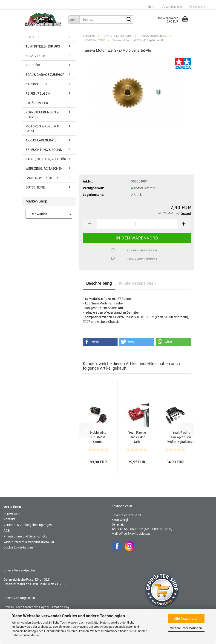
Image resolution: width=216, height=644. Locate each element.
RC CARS (32, 37)
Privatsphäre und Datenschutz (25, 536)
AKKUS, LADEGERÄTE (41, 140)
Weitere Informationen (186, 628)
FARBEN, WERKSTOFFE (42, 178)
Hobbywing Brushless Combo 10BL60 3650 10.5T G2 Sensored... (98, 437)
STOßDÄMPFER (37, 103)
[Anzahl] (137, 224)
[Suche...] (74, 20)
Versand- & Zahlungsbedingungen (28, 525)
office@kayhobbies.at (134, 534)
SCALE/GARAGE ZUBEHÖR (45, 75)
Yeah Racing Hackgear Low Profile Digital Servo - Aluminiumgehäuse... (181, 437)
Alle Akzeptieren (186, 619)
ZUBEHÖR (33, 65)
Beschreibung (99, 283)
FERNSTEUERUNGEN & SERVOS (42, 115)
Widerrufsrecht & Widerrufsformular (29, 542)
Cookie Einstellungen (18, 547)
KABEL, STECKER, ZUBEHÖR (46, 159)
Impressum (12, 513)
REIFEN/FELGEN (38, 93)
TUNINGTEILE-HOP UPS (43, 46)
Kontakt (9, 519)
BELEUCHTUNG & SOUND (44, 150)
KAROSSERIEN (36, 84)
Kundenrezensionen (137, 283)
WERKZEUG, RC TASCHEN (44, 169)
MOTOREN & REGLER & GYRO (42, 129)
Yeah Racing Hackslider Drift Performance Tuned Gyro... (137, 437)
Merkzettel (197, 7)
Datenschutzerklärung (26, 635)
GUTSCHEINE (35, 187)
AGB (7, 531)
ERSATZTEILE (35, 56)
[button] (152, 7)
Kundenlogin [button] (172, 7)
